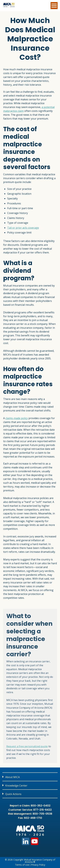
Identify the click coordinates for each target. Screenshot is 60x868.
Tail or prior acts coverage (23, 228)
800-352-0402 (41, 806)
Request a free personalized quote (27, 749)
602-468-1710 (33, 818)
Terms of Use (22, 865)
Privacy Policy (38, 865)
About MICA (12, 777)
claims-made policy (17, 418)
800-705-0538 (42, 814)
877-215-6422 (42, 810)
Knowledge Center (16, 786)
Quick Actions (13, 794)
